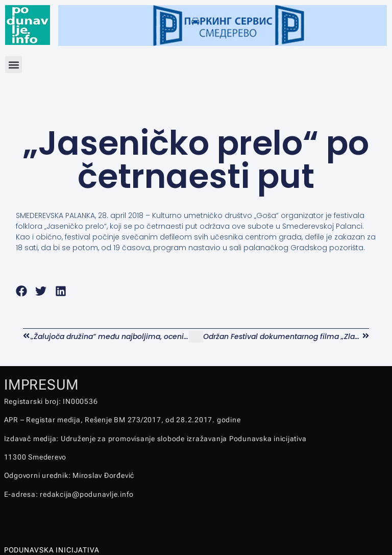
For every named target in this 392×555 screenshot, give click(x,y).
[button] (14, 65)
